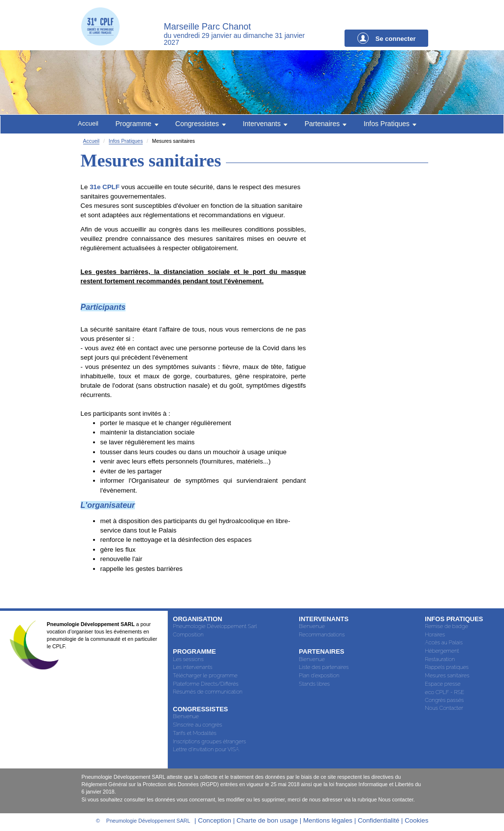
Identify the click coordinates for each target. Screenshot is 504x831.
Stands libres (314, 685)
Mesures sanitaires (447, 677)
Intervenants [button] (265, 124)
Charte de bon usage (268, 821)
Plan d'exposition (319, 677)
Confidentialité (378, 821)
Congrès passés (444, 701)
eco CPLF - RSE (444, 693)
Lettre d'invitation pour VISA (206, 750)
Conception (214, 821)
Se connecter (386, 38)
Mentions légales (329, 821)
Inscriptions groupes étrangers (209, 743)
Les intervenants (192, 668)
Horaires (435, 636)
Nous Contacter (444, 709)
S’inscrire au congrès (197, 726)
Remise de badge (446, 627)
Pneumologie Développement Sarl (215, 627)
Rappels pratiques (447, 668)
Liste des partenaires (324, 668)
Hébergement (442, 652)
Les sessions (188, 660)
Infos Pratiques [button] (391, 124)
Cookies (416, 821)
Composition (188, 636)
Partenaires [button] (326, 124)
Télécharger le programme (205, 677)
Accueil (88, 124)
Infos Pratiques (126, 142)
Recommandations (322, 636)
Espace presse (442, 685)
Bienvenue (186, 717)
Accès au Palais (444, 644)
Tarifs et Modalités (194, 734)
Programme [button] (137, 124)
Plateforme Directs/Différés (205, 685)
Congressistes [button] (201, 124)
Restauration (440, 660)
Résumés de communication (208, 693)
